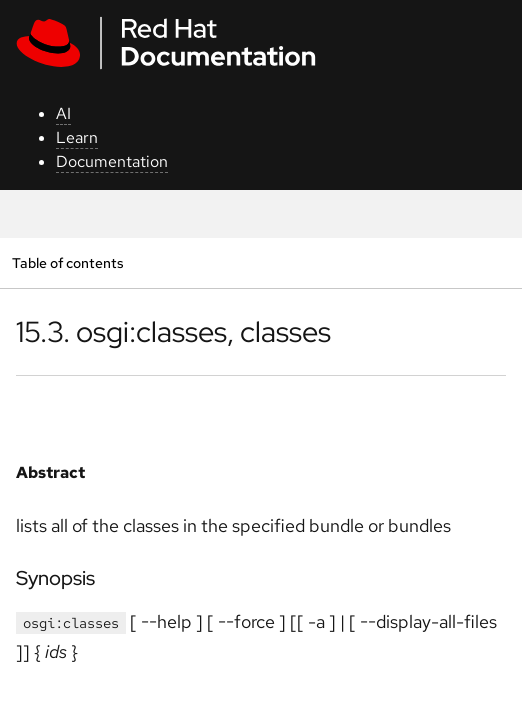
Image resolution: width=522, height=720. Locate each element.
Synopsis (55, 578)
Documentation (112, 161)
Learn (77, 137)
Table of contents (67, 262)
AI (63, 113)
